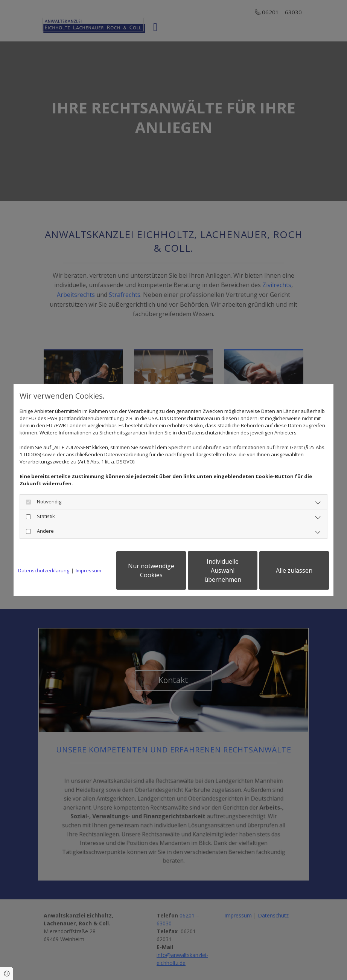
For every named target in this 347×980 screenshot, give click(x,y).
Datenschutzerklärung (44, 570)
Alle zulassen (294, 570)
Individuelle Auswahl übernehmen (223, 570)
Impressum (88, 570)
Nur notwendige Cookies (151, 570)
